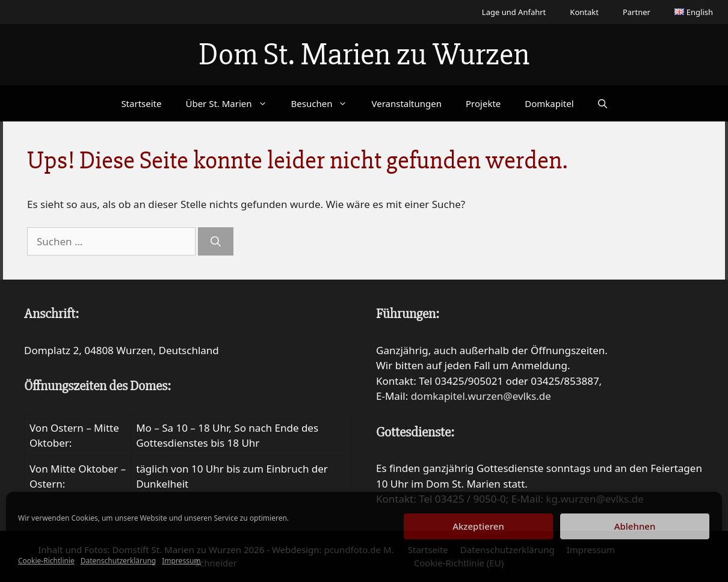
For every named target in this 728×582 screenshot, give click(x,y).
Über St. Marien (232, 103)
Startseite (141, 103)
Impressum (181, 561)
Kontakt (584, 12)
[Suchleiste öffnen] (603, 103)
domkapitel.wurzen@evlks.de (481, 396)
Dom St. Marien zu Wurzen (364, 54)
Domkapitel (549, 103)
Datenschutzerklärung (118, 561)
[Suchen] (216, 242)
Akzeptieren (478, 526)
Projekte (483, 103)
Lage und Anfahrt (514, 12)
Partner (637, 12)
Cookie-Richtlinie (46, 561)
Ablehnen (635, 526)
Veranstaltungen (406, 103)
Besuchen (325, 103)
